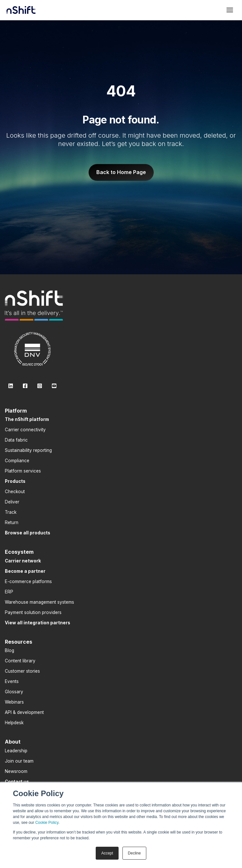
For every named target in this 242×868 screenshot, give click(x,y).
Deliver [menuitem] (12, 502)
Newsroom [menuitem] (16, 771)
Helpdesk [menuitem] (14, 723)
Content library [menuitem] (20, 661)
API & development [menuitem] (24, 712)
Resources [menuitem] (19, 642)
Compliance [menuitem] (17, 461)
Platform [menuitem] (16, 411)
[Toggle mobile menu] (230, 10)
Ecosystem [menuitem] (19, 552)
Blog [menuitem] (10, 650)
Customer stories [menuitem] (22, 671)
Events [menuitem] (12, 681)
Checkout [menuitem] (15, 492)
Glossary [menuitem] (14, 692)
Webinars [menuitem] (14, 702)
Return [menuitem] (12, 522)
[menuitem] (27, 419)
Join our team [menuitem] (19, 761)
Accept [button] (107, 853)
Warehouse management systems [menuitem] (39, 602)
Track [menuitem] (11, 512)
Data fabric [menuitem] (16, 440)
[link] (34, 306)
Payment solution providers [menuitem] (33, 612)
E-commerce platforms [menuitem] (28, 581)
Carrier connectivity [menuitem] (25, 430)
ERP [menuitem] (9, 592)
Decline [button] (134, 853)
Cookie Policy (47, 823)
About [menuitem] (13, 742)
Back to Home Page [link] (121, 172)
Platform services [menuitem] (23, 471)
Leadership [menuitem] (16, 751)
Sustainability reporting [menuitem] (28, 450)
